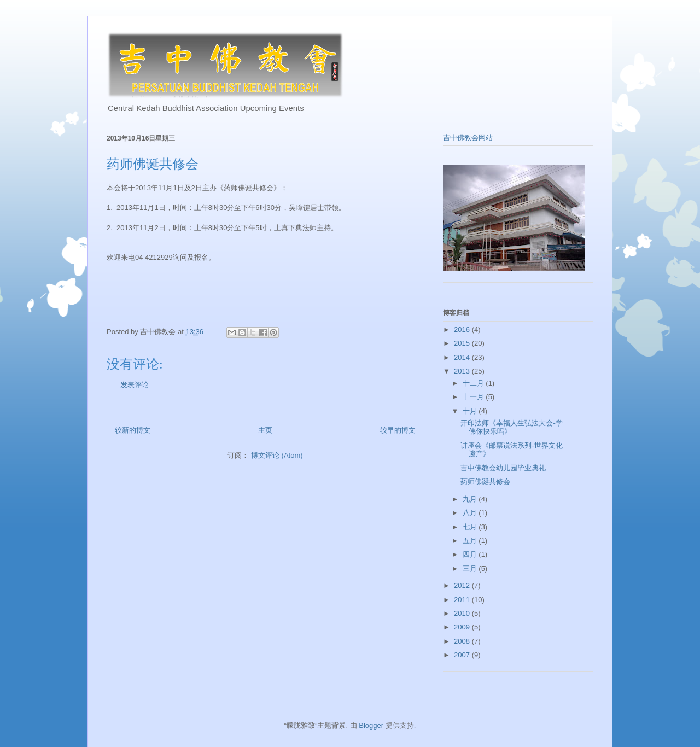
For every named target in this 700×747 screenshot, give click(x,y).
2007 (463, 655)
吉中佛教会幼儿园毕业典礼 (503, 468)
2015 (463, 343)
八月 (471, 513)
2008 (463, 641)
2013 (463, 371)
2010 (463, 613)
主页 (265, 430)
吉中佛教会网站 (468, 138)
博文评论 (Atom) (277, 455)
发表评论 (135, 385)
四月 (471, 554)
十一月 (474, 397)
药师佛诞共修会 (485, 482)
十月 (471, 411)
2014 (463, 357)
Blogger (371, 725)
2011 (463, 600)
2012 (463, 585)
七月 (471, 527)
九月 (471, 499)
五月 (471, 541)
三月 (471, 568)
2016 (463, 329)
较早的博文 (398, 430)
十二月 (474, 383)
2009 (463, 627)
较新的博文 (133, 430)
